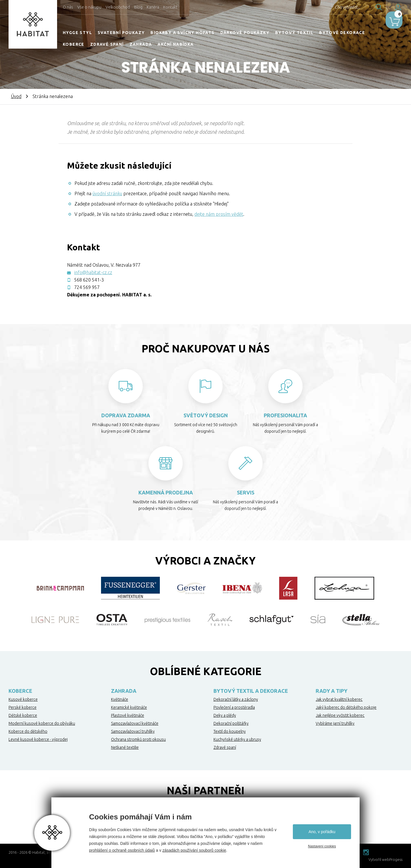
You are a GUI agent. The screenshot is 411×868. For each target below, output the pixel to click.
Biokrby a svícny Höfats (182, 33)
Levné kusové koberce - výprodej (38, 739)
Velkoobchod (118, 7)
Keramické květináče (129, 707)
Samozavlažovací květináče (135, 723)
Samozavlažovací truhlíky (133, 731)
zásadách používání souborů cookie (194, 850)
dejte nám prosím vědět (219, 214)
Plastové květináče (128, 715)
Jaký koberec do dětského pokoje (346, 707)
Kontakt (170, 7)
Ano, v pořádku (322, 832)
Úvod (16, 96)
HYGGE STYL (77, 33)
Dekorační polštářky (231, 723)
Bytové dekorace (342, 33)
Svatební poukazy (121, 33)
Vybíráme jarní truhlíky (335, 723)
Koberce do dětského (28, 731)
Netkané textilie (125, 747)
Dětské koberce (23, 715)
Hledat (362, 7)
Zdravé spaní (107, 44)
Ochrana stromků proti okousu (138, 739)
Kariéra (153, 7)
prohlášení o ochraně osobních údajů (122, 850)
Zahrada (141, 44)
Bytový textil (294, 33)
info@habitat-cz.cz (93, 272)
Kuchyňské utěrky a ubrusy (237, 739)
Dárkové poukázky (245, 33)
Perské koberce (23, 707)
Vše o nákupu (89, 7)
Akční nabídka (176, 44)
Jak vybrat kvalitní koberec (339, 699)
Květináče (120, 699)
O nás (68, 7)
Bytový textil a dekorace (251, 691)
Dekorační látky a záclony (236, 699)
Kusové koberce (23, 699)
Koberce (74, 44)
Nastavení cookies (322, 846)
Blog (138, 7)
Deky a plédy (225, 715)
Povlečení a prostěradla (234, 707)
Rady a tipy (332, 691)
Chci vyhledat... (331, 7)
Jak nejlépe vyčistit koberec (340, 715)
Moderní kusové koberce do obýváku (42, 723)
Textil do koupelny (230, 731)
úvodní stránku (107, 193)
